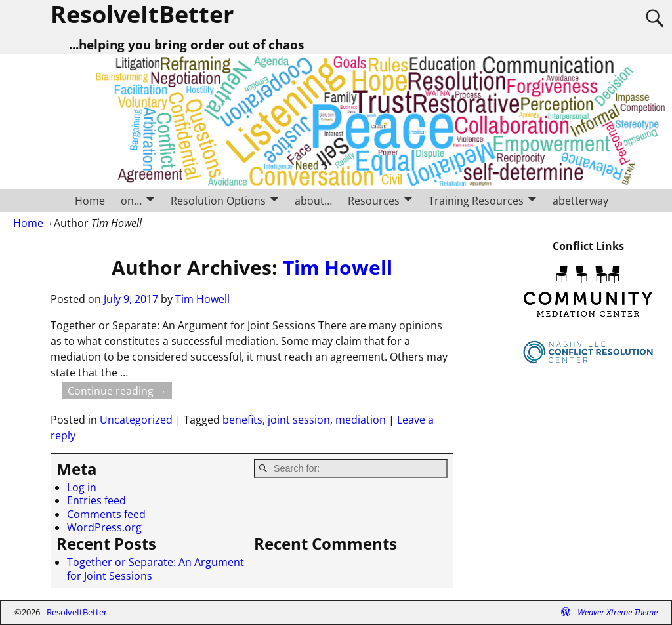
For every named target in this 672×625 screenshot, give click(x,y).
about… (313, 201)
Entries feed (96, 500)
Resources (374, 201)
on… (131, 201)
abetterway (580, 201)
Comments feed (106, 514)
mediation (361, 420)
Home (90, 201)
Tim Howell (338, 267)
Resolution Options (218, 201)
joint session (299, 420)
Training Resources (476, 201)
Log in (82, 487)
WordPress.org (104, 527)
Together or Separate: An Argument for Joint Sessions (156, 569)
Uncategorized (136, 420)
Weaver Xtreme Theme (618, 612)
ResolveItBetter (77, 612)
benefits (242, 420)
